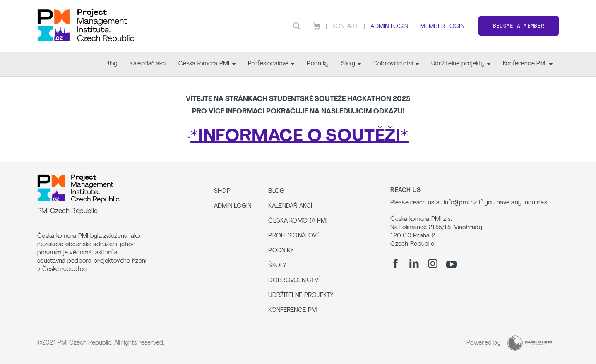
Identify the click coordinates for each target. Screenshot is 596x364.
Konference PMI (528, 64)
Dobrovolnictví (396, 64)
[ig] (433, 263)
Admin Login (389, 27)
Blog (111, 64)
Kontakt (345, 27)
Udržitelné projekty (461, 64)
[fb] (395, 263)
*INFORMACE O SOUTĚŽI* (299, 136)
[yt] (451, 264)
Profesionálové (271, 64)
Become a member (519, 26)
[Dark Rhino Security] (530, 343)
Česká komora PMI (207, 64)
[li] (414, 263)
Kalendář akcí (148, 64)
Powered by (484, 343)
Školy (351, 64)
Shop (222, 191)
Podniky (318, 64)
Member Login (442, 27)
